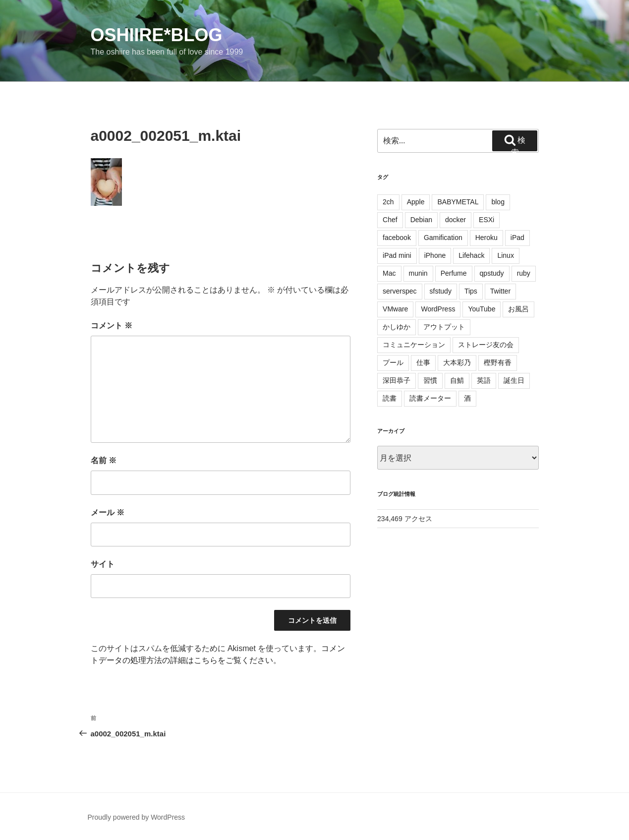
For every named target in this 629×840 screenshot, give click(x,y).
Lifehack (471, 255)
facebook (397, 238)
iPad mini (397, 255)
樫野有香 (498, 362)
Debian (421, 220)
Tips (471, 291)
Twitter (500, 291)
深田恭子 (397, 380)
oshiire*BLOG (157, 35)
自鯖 (457, 380)
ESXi (486, 220)
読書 (390, 398)
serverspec (400, 291)
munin (418, 273)
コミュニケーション (414, 345)
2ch (388, 202)
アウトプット (444, 327)
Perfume (454, 273)
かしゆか (397, 327)
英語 (484, 380)
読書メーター (430, 398)
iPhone (435, 255)
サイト (103, 564)
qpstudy (492, 273)
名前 (104, 460)
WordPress (438, 309)
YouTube (482, 309)
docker (456, 220)
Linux (505, 255)
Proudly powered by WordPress (137, 817)
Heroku (486, 238)
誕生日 (514, 380)
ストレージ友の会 (486, 345)
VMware (395, 309)
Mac (389, 273)
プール (393, 362)
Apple (416, 202)
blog (498, 202)
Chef (390, 220)
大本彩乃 (457, 362)
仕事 (423, 362)
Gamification (443, 238)
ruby (524, 273)
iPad (517, 238)
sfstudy (441, 291)
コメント (112, 326)
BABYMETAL (458, 202)
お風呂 (518, 309)
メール (108, 512)
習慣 (430, 380)
